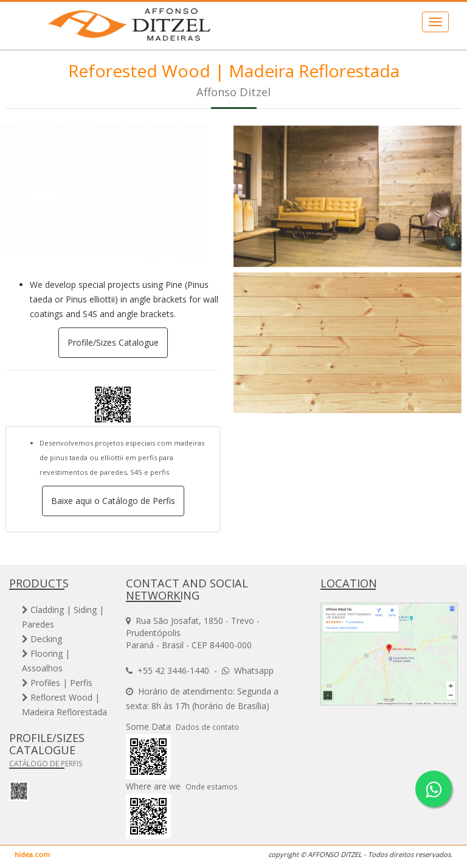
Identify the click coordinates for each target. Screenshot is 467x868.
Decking (42, 639)
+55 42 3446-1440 (173, 670)
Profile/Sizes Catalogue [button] (113, 342)
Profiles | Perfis (57, 683)
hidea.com (32, 854)
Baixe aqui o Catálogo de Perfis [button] (113, 501)
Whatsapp (254, 670)
